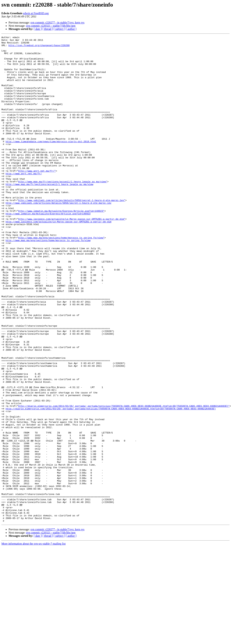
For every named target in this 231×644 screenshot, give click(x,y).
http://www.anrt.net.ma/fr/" (37, 198)
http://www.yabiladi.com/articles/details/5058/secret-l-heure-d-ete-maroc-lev (58, 237)
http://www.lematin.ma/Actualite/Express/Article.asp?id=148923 (48, 249)
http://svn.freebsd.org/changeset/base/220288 (39, 47)
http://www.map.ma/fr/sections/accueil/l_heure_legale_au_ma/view (49, 214)
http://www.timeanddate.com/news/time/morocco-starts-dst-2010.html (51, 163)
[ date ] (38, 29)
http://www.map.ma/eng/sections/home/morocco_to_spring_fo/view (48, 281)
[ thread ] (48, 29)
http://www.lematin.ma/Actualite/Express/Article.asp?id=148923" (61, 246)
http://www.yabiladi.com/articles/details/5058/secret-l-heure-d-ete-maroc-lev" (72, 233)
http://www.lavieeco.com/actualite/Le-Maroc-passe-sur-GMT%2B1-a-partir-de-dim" (72, 256)
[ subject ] (59, 29)
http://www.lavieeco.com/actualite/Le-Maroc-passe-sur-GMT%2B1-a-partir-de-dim (58, 259)
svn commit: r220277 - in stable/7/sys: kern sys (58, 23)
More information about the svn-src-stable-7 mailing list (34, 641)
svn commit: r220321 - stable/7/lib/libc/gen (51, 26)
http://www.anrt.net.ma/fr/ (24, 201)
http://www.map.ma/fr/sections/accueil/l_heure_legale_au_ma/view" (63, 211)
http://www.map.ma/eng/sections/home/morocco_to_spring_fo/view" (61, 278)
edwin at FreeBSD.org (36, 13)
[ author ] (71, 29)
